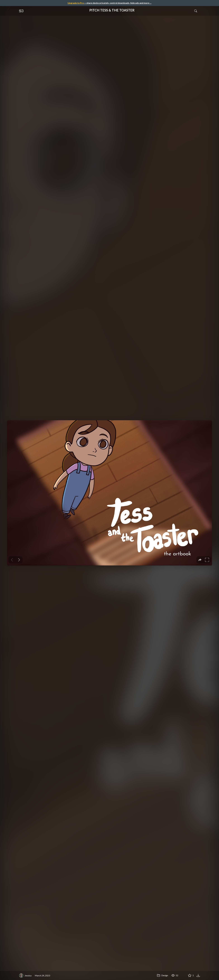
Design (162, 975)
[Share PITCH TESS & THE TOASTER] (183, 976)
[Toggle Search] (196, 11)
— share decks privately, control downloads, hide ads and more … (109, 3)
